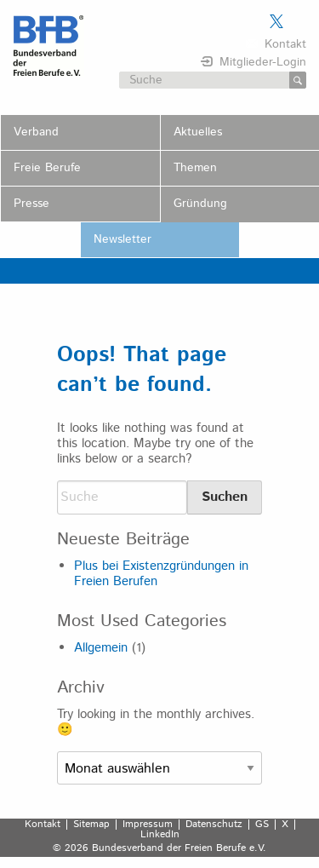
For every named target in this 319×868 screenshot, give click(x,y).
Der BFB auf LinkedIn (298, 21)
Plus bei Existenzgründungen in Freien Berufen (161, 574)
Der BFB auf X (276, 21)
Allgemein (101, 648)
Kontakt (285, 44)
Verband (36, 132)
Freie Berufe (47, 168)
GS (262, 825)
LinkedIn (160, 835)
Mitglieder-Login (263, 62)
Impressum (148, 825)
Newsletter (122, 239)
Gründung (200, 204)
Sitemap (91, 825)
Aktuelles (198, 132)
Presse (31, 204)
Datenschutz (214, 825)
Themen (195, 168)
